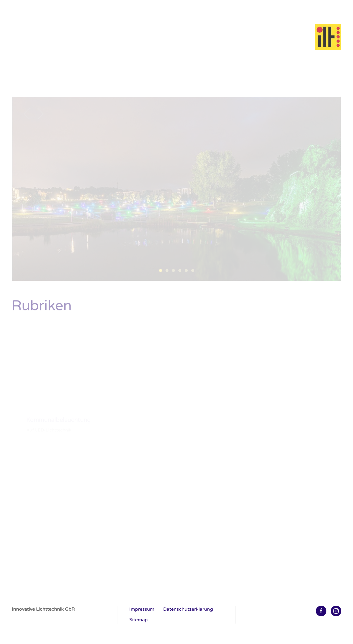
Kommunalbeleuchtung (38, 77)
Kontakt (333, 10)
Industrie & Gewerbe (96, 77)
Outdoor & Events (199, 77)
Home (307, 10)
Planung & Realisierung (313, 77)
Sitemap (138, 620)
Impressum (142, 609)
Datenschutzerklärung (188, 609)
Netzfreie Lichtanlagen (253, 77)
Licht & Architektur (149, 77)
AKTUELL (22, 84)
